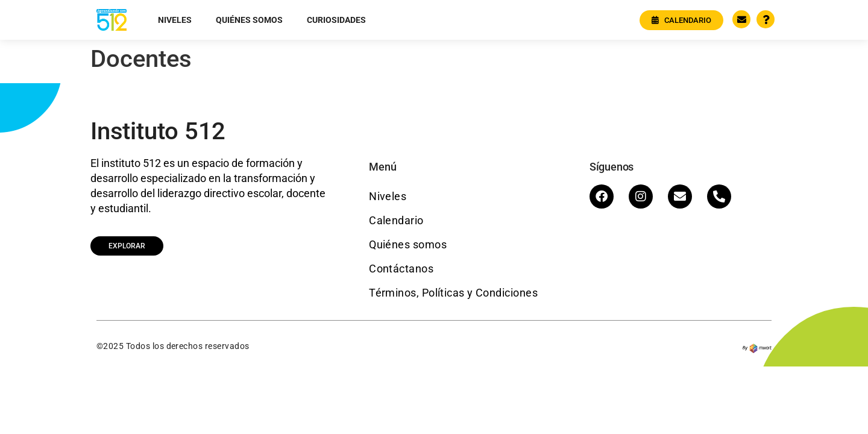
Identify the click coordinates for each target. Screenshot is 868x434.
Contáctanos (401, 269)
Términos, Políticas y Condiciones (453, 293)
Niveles (175, 20)
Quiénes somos (249, 20)
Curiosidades (336, 20)
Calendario (396, 220)
